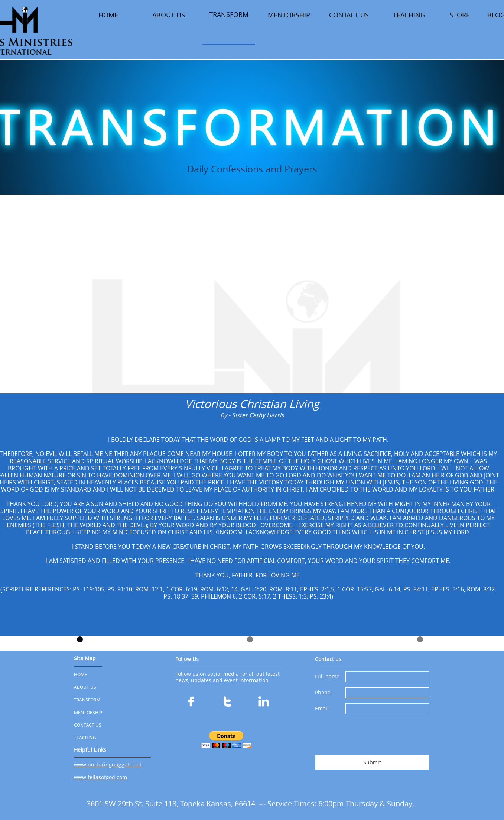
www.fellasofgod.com (100, 777)
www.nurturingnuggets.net (108, 764)
